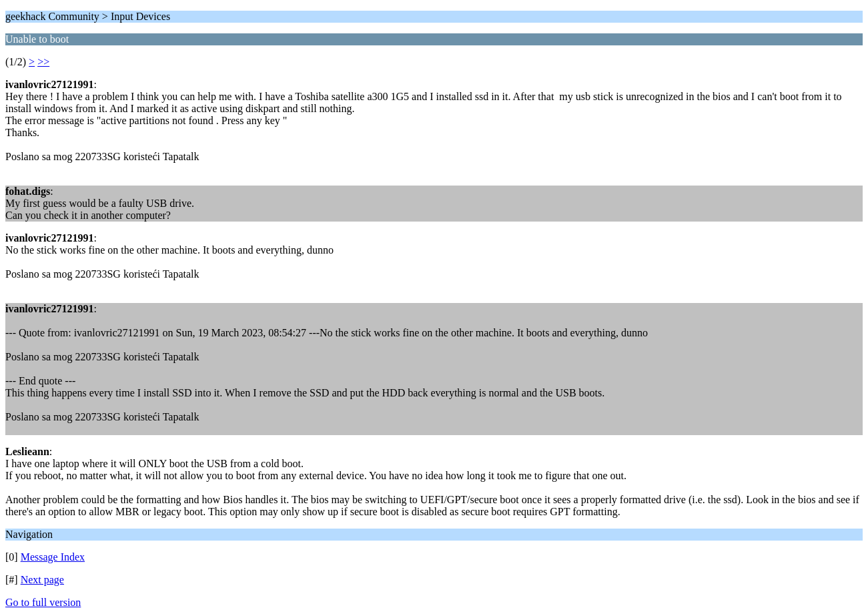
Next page (42, 580)
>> (43, 62)
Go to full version (43, 602)
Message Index (53, 557)
